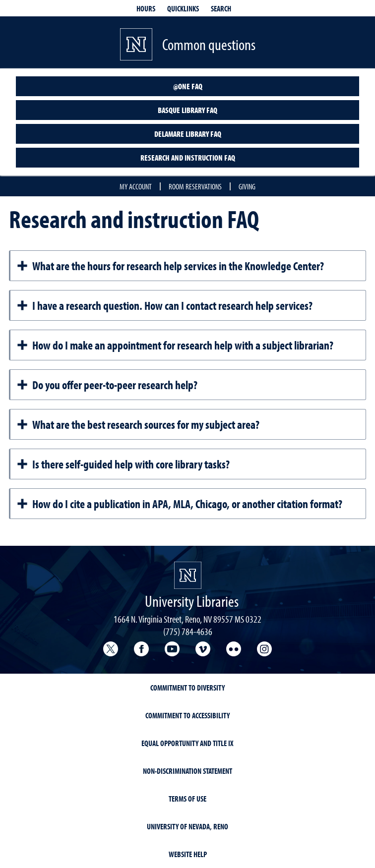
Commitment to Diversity (187, 688)
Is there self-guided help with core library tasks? (123, 464)
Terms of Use (187, 799)
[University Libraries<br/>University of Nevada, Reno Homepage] (188, 575)
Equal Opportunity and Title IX (187, 743)
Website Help (188, 854)
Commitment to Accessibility (187, 715)
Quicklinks (183, 8)
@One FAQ (188, 86)
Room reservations (195, 186)
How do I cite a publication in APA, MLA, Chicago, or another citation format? (179, 504)
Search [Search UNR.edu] (221, 8)
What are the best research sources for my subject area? (138, 424)
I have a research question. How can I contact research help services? (164, 305)
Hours (146, 8)
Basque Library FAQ (187, 110)
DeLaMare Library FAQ (188, 134)
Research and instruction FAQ (188, 158)
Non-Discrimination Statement (187, 771)
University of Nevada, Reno (187, 826)
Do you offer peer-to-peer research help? (107, 385)
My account (136, 186)
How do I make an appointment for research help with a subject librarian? (175, 345)
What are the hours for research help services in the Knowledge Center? (170, 266)
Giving (247, 186)
